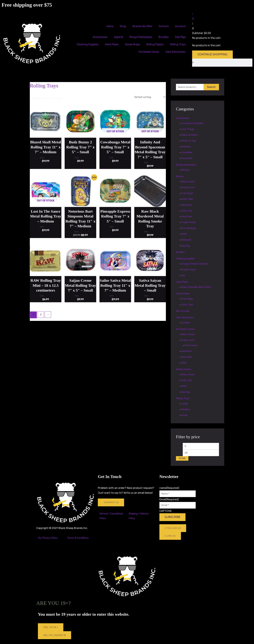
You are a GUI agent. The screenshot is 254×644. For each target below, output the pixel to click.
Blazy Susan (189, 182)
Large (185, 404)
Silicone (186, 170)
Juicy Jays (188, 305)
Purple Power (189, 223)
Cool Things (189, 130)
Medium (186, 410)
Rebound (187, 240)
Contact (164, 26)
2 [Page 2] (41, 331)
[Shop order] (147, 97)
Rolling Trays (178, 44)
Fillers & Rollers (191, 135)
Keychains (188, 159)
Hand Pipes (112, 44)
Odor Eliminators (176, 52)
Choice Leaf (189, 188)
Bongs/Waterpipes (141, 37)
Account (180, 26)
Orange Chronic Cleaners (197, 264)
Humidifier (188, 153)
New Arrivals (184, 311)
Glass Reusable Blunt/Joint (198, 287)
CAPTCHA (165, 514)
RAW (184, 234)
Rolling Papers (155, 44)
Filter (182, 460)
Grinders (187, 147)
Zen (184, 276)
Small (185, 416)
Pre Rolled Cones (149, 52)
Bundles (164, 37)
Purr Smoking (190, 229)
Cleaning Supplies (88, 44)
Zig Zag (186, 246)
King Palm (187, 217)
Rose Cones (192, 346)
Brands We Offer (142, 26)
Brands (180, 177)
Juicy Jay (187, 211)
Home (110, 26)
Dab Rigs (180, 37)
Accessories (100, 37)
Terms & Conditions (79, 539)
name (169, 490)
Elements (187, 205)
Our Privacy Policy (49, 539)
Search (211, 87)
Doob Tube (188, 199)
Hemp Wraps (133, 44)
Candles (186, 323)
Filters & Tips (189, 141)
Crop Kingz (188, 194)
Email (169, 502)
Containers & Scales (194, 124)
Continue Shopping (212, 54)
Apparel (118, 37)
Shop (123, 26)
